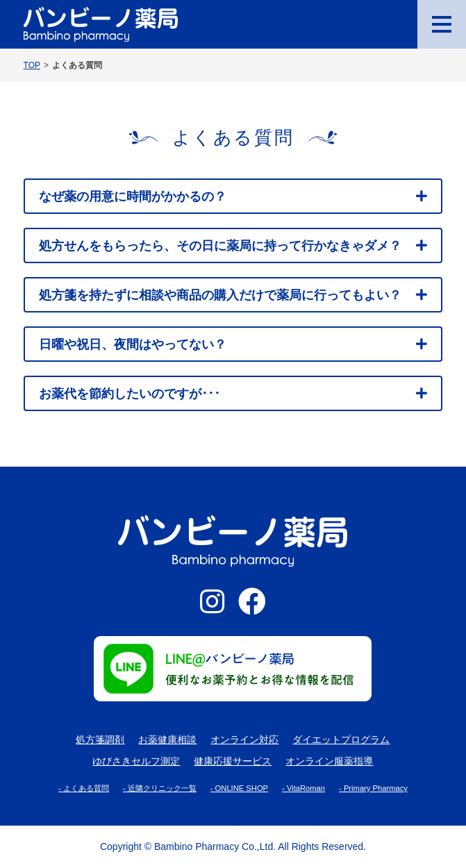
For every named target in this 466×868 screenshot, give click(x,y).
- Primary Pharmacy (373, 788)
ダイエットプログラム (341, 740)
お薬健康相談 (167, 740)
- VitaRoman (303, 788)
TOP (32, 65)
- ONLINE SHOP (239, 788)
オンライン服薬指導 (329, 761)
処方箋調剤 (100, 740)
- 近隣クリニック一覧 (160, 788)
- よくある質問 (84, 788)
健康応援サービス (233, 761)
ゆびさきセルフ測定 (136, 761)
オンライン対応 (244, 740)
